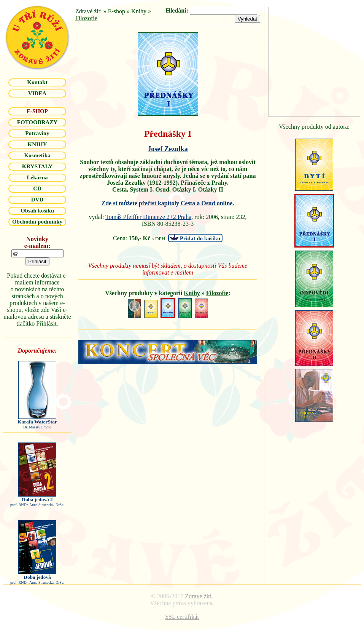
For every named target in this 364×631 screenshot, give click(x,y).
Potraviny (37, 133)
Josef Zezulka (168, 149)
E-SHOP (37, 111)
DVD (37, 200)
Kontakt (37, 82)
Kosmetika (37, 155)
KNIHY (37, 144)
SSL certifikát (182, 617)
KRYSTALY (37, 166)
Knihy (139, 11)
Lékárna (37, 177)
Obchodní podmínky (37, 222)
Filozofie (86, 18)
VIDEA (37, 93)
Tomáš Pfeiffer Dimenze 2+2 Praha (148, 217)
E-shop (117, 11)
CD (37, 189)
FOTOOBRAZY (37, 122)
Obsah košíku (37, 211)
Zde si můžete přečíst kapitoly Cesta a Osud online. (168, 203)
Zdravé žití (89, 11)
